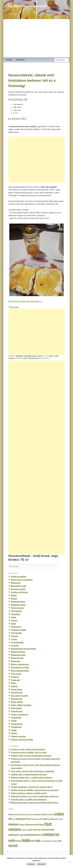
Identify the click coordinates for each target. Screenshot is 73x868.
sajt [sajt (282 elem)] (21, 835)
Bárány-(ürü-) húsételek (22, 580)
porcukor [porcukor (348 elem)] (50, 829)
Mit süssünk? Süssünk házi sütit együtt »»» (25, 301)
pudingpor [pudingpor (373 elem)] (14, 835)
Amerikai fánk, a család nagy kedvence (29, 799)
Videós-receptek (18, 736)
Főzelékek (16, 614)
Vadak (14, 730)
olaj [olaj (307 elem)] (43, 830)
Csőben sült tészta (19, 592)
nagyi (25, 358)
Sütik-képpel (20, 60)
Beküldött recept (30, 356)
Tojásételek (16, 718)
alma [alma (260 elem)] (11, 814)
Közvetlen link (34, 358)
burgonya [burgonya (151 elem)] (29, 814)
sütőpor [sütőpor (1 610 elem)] (49, 834)
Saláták (14, 686)
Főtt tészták (16, 611)
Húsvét (14, 620)
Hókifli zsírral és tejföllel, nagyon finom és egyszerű (35, 790)
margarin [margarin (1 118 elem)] (15, 829)
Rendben (31, 864)
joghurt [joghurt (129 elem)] (61, 819)
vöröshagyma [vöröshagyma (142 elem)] (47, 841)
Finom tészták (17, 608)
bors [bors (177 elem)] (24, 814)
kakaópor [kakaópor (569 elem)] (14, 824)
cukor (56, 356)
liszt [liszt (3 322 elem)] (48, 824)
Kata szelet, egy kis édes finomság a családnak (33, 771)
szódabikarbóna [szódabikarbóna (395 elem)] (32, 835)
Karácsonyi (16, 627)
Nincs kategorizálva (20, 671)
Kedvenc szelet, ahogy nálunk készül (28, 749)
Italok (14, 624)
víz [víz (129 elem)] (41, 841)
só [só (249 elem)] (41, 835)
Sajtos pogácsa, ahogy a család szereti (29, 793)
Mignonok (15, 661)
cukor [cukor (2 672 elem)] (59, 814)
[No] (70, 862)
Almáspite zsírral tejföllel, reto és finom (29, 752)
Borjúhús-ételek (18, 589)
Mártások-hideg (18, 652)
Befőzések (20, 356)
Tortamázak (16, 727)
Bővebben (42, 864)
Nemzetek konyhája (20, 667)
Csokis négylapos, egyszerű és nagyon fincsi (32, 787)
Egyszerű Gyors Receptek (27, 6)
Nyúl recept (16, 674)
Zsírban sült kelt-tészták (22, 740)
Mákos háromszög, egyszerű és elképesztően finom (35, 803)
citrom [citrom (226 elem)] (44, 814)
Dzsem (14, 599)
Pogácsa (15, 677)
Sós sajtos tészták (19, 696)
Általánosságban (19, 577)
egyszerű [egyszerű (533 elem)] (21, 819)
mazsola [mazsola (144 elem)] (24, 830)
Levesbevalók (17, 642)
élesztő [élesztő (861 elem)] (13, 845)
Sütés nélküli (17, 702)
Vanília (14, 733)
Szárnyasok (16, 708)
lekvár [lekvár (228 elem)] (41, 824)
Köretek (15, 636)
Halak (14, 617)
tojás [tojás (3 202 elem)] (26, 840)
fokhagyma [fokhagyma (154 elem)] (35, 819)
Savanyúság (17, 689)
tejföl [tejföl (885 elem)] (12, 840)
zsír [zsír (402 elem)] (60, 841)
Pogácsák (15, 680)
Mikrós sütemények (20, 664)
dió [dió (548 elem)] (10, 819)
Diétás (14, 595)
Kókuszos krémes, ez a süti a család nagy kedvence (35, 796)
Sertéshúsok (17, 692)
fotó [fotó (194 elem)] (41, 819)
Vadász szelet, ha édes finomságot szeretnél (31, 756)
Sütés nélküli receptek (21, 705)
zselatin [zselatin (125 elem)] (55, 841)
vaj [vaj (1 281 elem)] (38, 840)
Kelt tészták (16, 633)
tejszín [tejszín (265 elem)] (18, 841)
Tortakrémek (17, 724)
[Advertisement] (36, 38)
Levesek (15, 645)
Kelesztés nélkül (18, 630)
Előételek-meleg (18, 605)
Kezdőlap (9, 60)
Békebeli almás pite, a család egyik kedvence (32, 777)
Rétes (14, 683)
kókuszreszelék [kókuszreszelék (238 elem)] (32, 824)
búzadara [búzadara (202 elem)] (37, 814)
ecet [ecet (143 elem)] (14, 819)
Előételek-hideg (18, 602)
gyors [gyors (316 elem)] (46, 819)
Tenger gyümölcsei (20, 714)
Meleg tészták (17, 658)
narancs (11, 358)
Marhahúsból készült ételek (24, 649)
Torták (14, 721)
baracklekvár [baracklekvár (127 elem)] (17, 814)
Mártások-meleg (18, 655)
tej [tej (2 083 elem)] (57, 834)
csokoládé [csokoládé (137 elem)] (50, 814)
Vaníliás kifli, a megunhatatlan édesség (29, 774)
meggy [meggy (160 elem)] (30, 830)
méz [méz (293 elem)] (39, 830)
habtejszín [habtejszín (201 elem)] (54, 819)
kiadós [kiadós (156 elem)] (22, 825)
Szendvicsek (17, 711)
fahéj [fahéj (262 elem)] (29, 819)
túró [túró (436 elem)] (33, 841)
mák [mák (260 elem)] (35, 830)
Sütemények (17, 699)
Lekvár (40, 356)
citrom (51, 356)
